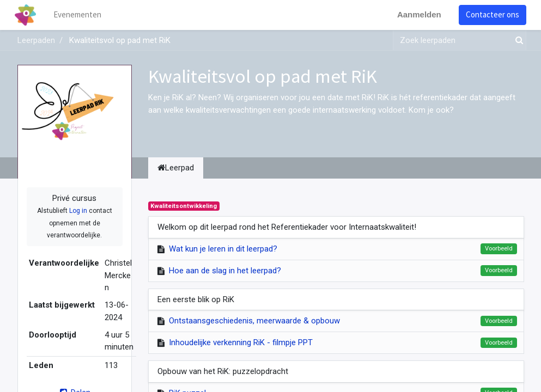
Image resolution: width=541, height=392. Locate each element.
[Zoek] (517, 41)
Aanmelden (417, 14)
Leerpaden (36, 40)
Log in (78, 211)
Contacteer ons (490, 14)
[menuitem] (80, 15)
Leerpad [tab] (176, 168)
